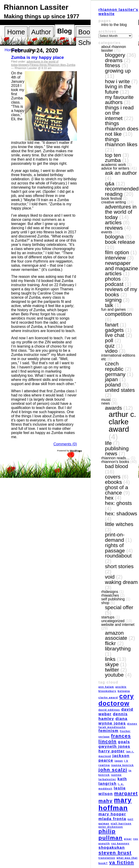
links (110, 659)
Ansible (121, 687)
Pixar (128, 839)
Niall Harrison (121, 824)
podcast (114, 284)
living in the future (118, 89)
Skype (112, 664)
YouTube (114, 675)
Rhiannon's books (115, 462)
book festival (112, 198)
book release (120, 242)
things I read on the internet (119, 113)
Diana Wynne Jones (113, 721)
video (111, 351)
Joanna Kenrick (122, 765)
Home (16, 32)
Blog (65, 31)
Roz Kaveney (120, 843)
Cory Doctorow (116, 700)
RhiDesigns (110, 592)
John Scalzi (113, 770)
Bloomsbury (107, 691)
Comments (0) (65, 444)
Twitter (112, 670)
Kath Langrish (113, 781)
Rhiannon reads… (115, 458)
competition (118, 314)
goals (124, 742)
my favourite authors (119, 100)
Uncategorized (113, 621)
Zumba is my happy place (38, 57)
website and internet (118, 625)
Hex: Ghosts (118, 503)
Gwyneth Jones (114, 746)
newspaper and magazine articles (122, 268)
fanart (112, 325)
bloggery (24, 65)
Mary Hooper (112, 814)
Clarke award (108, 697)
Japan (111, 379)
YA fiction (122, 862)
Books (88, 32)
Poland (113, 385)
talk (109, 305)
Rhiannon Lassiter (36, 7)
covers (113, 477)
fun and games (114, 309)
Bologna (114, 237)
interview (115, 258)
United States (120, 390)
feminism (108, 731)
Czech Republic (114, 366)
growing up (118, 71)
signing (113, 300)
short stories (119, 566)
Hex (109, 498)
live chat (115, 335)
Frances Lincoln (115, 739)
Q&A (110, 184)
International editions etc (118, 357)
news (106, 403)
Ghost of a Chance (117, 490)
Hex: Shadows (121, 513)
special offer (119, 607)
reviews (114, 228)
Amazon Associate (116, 635)
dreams (114, 60)
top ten (113, 155)
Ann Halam (106, 687)
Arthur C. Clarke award (122, 422)
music (106, 400)
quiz (110, 346)
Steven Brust (115, 853)
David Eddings (109, 710)
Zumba (71, 65)
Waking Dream (121, 582)
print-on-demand (115, 537)
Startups (108, 617)
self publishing (113, 599)
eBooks (113, 482)
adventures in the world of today (121, 212)
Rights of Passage (115, 548)
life (108, 443)
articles (113, 222)
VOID (110, 577)
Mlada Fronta (112, 819)
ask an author (121, 173)
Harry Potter (112, 751)
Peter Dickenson (111, 827)
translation (107, 858)
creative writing (114, 202)
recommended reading (122, 191)
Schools (90, 43)
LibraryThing (118, 649)
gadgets (114, 330)
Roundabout (118, 556)
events (107, 232)
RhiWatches (110, 595)
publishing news (117, 451)
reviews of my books (121, 292)
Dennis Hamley (113, 716)
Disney (132, 724)
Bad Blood (117, 466)
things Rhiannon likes (53, 65)
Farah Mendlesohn (112, 727)
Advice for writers (115, 168)
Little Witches (119, 524)
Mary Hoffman (115, 804)
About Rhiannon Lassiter (114, 49)
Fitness (34, 65)
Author (41, 32)
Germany (115, 374)
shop (105, 603)
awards (113, 408)
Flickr (110, 643)
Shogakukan (112, 847)
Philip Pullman (111, 835)
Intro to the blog (114, 25)
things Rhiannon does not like (122, 128)
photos (113, 279)
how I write (117, 81)
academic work (114, 165)
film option (117, 252)
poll (109, 340)
